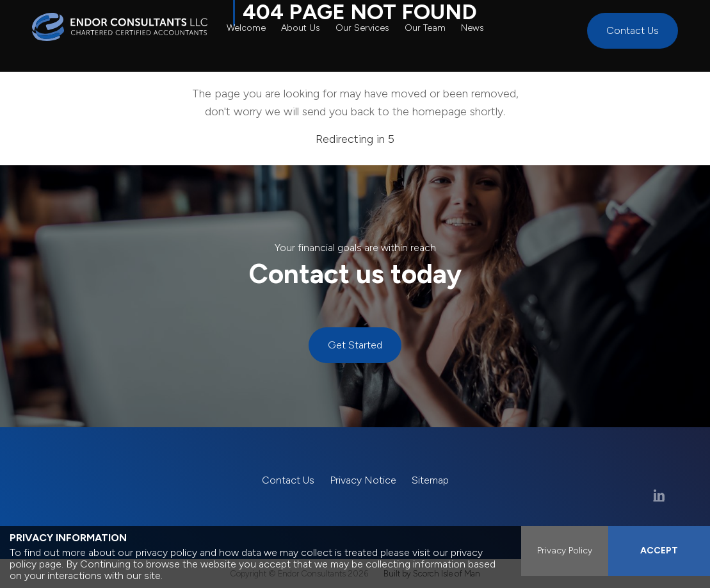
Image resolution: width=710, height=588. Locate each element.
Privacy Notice (363, 480)
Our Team (425, 28)
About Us (301, 28)
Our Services (362, 28)
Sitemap (430, 480)
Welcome (246, 28)
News (472, 28)
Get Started (355, 345)
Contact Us (633, 30)
